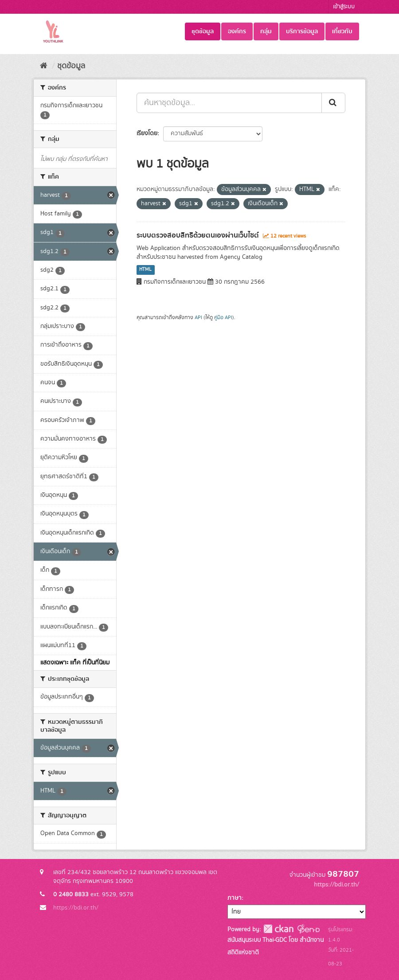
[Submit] (333, 103)
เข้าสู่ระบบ (344, 7)
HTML (145, 270)
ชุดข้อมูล (203, 31)
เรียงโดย (147, 133)
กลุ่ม (266, 31)
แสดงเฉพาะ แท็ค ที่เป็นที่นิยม (75, 663)
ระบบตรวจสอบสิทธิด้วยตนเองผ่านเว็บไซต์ (198, 235)
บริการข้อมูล (302, 31)
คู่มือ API (223, 318)
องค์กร (237, 31)
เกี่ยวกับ (342, 31)
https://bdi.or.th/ (76, 908)
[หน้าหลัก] (44, 66)
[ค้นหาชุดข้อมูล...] (229, 103)
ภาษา (235, 898)
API (198, 318)
